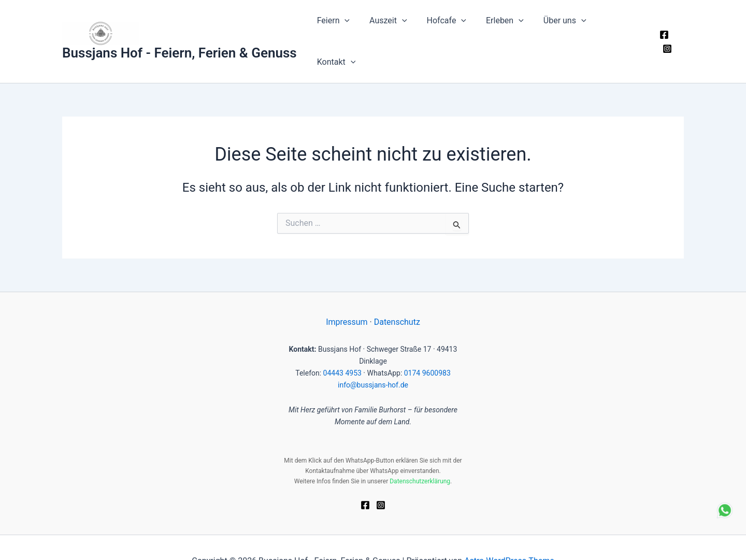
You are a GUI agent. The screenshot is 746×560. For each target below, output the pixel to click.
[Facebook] (664, 28)
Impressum (347, 295)
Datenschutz (397, 295)
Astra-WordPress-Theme (509, 534)
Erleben (507, 28)
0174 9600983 (427, 346)
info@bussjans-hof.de (373, 358)
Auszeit (396, 28)
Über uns (564, 28)
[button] (356, 28)
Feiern (344, 28)
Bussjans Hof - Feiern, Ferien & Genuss (180, 39)
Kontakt (621, 28)
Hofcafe (451, 28)
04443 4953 (342, 346)
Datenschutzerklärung (420, 454)
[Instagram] (679, 28)
